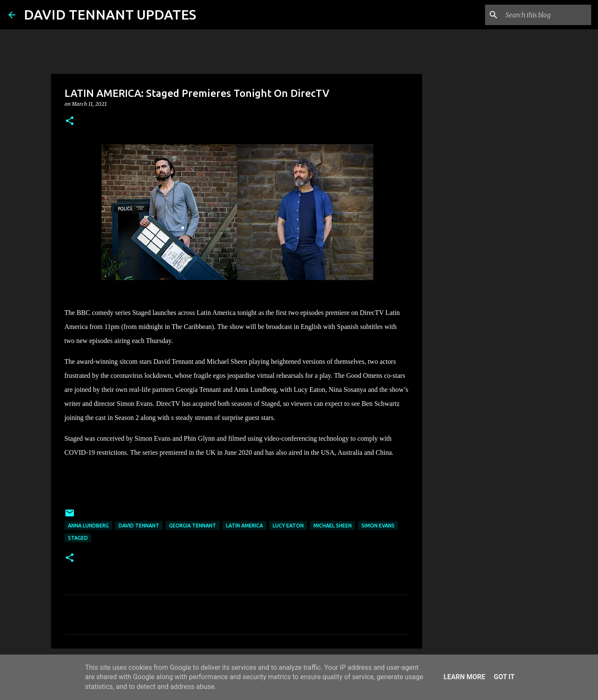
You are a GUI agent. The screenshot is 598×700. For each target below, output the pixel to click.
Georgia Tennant (193, 526)
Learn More (464, 677)
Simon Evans (378, 526)
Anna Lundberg (88, 526)
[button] (70, 121)
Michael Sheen (333, 526)
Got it (504, 677)
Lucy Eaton (288, 526)
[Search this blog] (547, 15)
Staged (78, 538)
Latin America (244, 526)
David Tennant (139, 526)
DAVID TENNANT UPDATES (110, 14)
